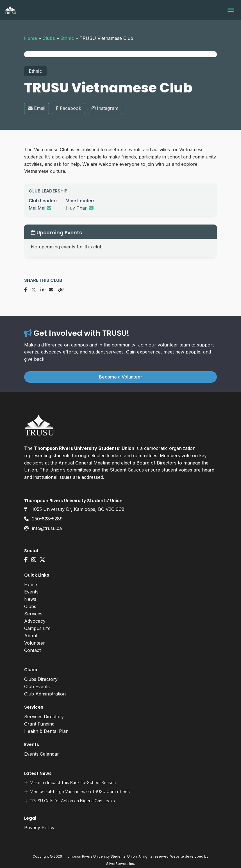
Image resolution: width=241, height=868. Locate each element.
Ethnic (67, 38)
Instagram (105, 108)
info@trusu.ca (47, 528)
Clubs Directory (41, 679)
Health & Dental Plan (46, 731)
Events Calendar (42, 754)
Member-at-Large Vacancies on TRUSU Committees (80, 791)
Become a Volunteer (120, 377)
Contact (32, 650)
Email (37, 108)
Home (31, 38)
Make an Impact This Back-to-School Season (73, 782)
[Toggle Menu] (231, 10)
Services (33, 614)
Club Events (37, 686)
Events (31, 592)
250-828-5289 (47, 519)
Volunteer (35, 643)
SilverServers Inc (120, 864)
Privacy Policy (39, 828)
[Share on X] (34, 290)
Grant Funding (39, 724)
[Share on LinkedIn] (42, 290)
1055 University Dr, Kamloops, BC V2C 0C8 (78, 509)
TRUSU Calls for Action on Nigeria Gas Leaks (72, 801)
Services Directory (44, 717)
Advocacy (35, 621)
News (30, 599)
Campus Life (37, 628)
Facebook (68, 108)
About (31, 636)
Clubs (49, 38)
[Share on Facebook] (26, 290)
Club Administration (45, 694)
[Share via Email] (51, 290)
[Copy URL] (61, 290)
